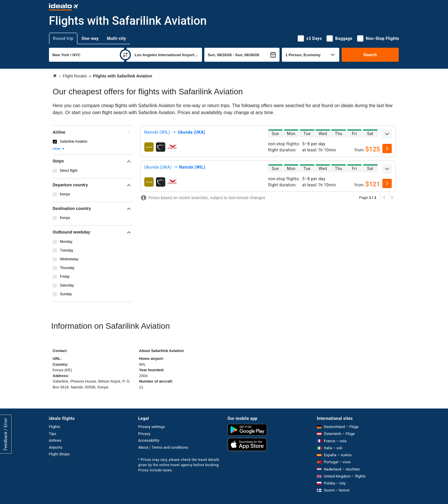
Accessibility (149, 440)
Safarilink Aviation (74, 142)
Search (370, 55)
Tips (53, 434)
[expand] (387, 134)
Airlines (55, 440)
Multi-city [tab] (117, 38)
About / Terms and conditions (163, 447)
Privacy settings (152, 427)
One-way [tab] (90, 38)
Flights (55, 427)
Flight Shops (59, 454)
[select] (387, 148)
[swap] (125, 55)
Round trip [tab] (63, 38)
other (59, 149)
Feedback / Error (6, 434)
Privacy (144, 434)
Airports (56, 447)
